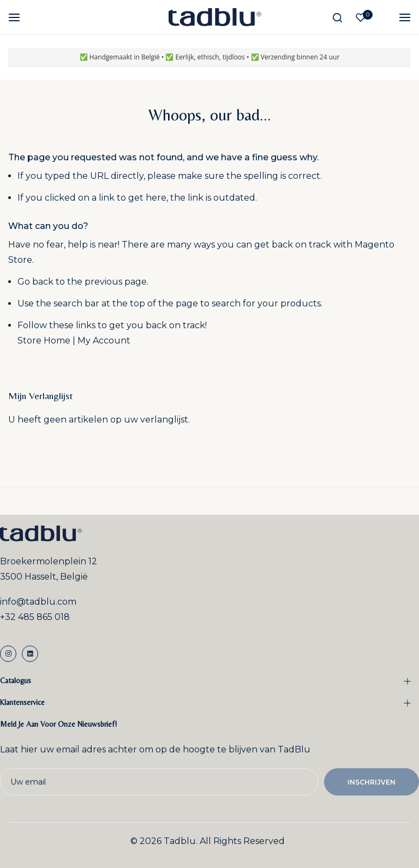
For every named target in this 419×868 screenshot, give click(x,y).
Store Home (44, 340)
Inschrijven (372, 782)
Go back (35, 282)
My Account (104, 340)
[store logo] (215, 17)
